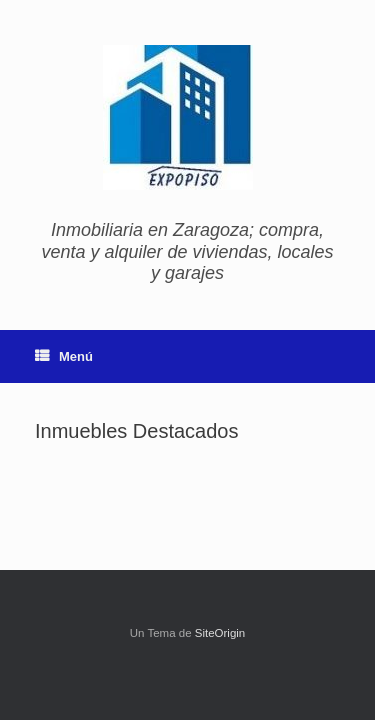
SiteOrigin (220, 633)
